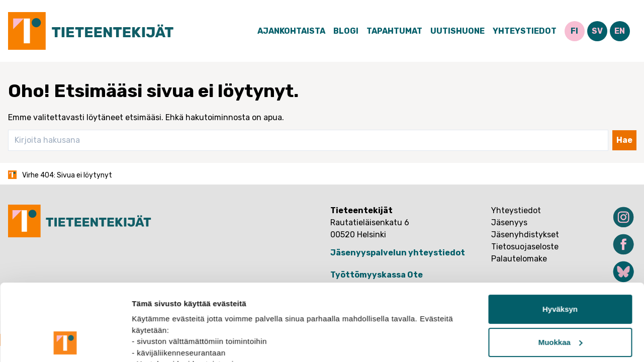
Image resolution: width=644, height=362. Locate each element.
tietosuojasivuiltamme (237, 314)
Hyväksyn (560, 237)
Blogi (346, 31)
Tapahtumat (394, 31)
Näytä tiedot (154, 342)
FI (574, 31)
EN (620, 31)
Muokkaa (561, 270)
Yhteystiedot (525, 31)
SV (597, 31)
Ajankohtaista (291, 31)
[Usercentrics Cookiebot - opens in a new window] (65, 342)
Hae (624, 140)
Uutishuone (457, 31)
